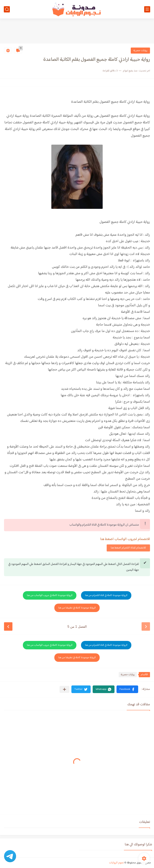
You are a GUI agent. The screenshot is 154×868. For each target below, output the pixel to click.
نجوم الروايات (116, 863)
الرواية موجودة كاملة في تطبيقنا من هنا (77, 608)
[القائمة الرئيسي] (147, 9)
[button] (127, 689)
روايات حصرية (140, 51)
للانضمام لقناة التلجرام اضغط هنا (128, 548)
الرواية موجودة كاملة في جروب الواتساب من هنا (50, 595)
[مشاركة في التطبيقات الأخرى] (64, 689)
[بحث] (7, 9)
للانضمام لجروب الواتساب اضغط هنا (125, 539)
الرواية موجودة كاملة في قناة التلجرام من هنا (106, 595)
